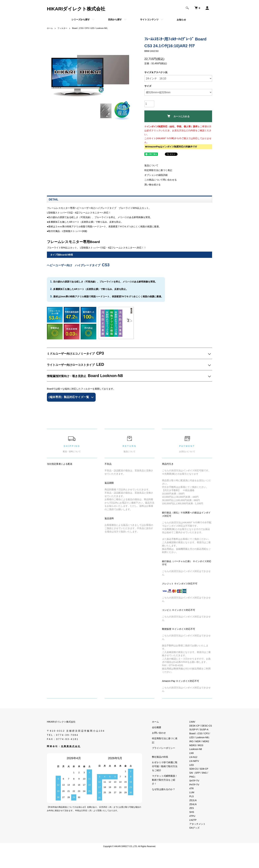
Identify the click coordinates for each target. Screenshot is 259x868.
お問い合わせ (159, 733)
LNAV (192, 722)
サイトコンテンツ (149, 19)
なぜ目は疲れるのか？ (164, 789)
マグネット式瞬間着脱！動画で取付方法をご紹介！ (165, 780)
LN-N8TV (194, 761)
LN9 (191, 753)
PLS (191, 796)
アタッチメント (197, 824)
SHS (192, 812)
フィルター (62, 28)
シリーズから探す (81, 19)
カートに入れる (178, 116)
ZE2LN (193, 800)
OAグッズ (194, 828)
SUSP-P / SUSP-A (199, 729)
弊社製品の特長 (160, 757)
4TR (191, 788)
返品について (151, 165)
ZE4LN (193, 804)
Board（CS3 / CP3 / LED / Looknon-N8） (90, 28)
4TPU (192, 816)
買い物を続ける (152, 185)
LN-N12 (193, 757)
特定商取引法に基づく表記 (158, 170)
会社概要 (157, 727)
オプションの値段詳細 (156, 175)
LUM (192, 792)
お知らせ (181, 20)
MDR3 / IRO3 (196, 745)
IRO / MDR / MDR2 (199, 741)
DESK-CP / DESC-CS (201, 726)
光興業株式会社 (71, 746)
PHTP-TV (194, 785)
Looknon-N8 (196, 749)
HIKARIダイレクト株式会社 (76, 9)
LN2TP (193, 820)
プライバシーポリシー (164, 748)
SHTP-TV (194, 781)
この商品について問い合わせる (161, 180)
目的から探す (115, 19)
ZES (192, 808)
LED (192, 765)
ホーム (50, 28)
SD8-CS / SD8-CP (199, 769)
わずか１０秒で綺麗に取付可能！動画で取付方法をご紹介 (165, 766)
